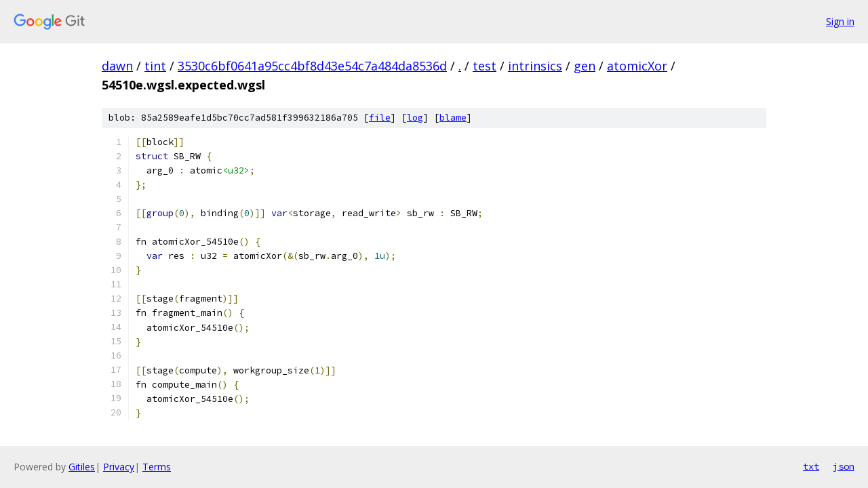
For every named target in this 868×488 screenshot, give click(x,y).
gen (585, 66)
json (844, 466)
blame (453, 118)
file (380, 118)
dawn (117, 66)
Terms (157, 467)
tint (155, 66)
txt (811, 466)
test (485, 66)
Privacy (119, 467)
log (415, 118)
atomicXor (637, 66)
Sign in (840, 21)
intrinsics (535, 66)
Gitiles (82, 467)
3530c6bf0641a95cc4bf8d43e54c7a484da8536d (312, 66)
